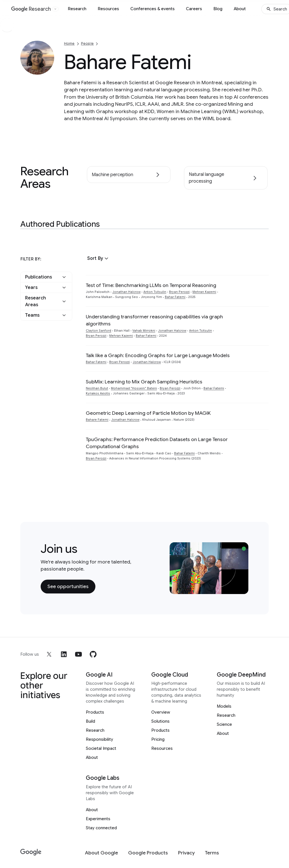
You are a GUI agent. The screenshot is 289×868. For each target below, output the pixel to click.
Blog (218, 9)
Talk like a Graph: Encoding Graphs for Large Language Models (158, 355)
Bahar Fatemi (175, 297)
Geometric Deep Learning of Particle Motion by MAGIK (148, 413)
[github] (93, 654)
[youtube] (78, 654)
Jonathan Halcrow (126, 292)
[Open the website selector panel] (55, 9)
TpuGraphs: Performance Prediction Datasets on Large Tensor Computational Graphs (157, 443)
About (240, 9)
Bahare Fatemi (97, 420)
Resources (108, 9)
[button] (98, 258)
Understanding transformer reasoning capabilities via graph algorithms (154, 320)
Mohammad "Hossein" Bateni (134, 388)
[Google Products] (148, 853)
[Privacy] (186, 853)
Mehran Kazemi (204, 292)
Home (69, 43)
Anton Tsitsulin (155, 292)
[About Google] (101, 853)
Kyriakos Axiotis (98, 393)
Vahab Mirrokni (144, 331)
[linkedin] (64, 654)
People (87, 43)
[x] (49, 654)
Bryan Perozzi (179, 292)
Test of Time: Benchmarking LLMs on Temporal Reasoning (151, 285)
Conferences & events (153, 9)
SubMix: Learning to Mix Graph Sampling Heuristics (144, 382)
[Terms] (212, 853)
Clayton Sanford (98, 331)
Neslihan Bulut (97, 388)
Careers (194, 9)
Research (77, 9)
